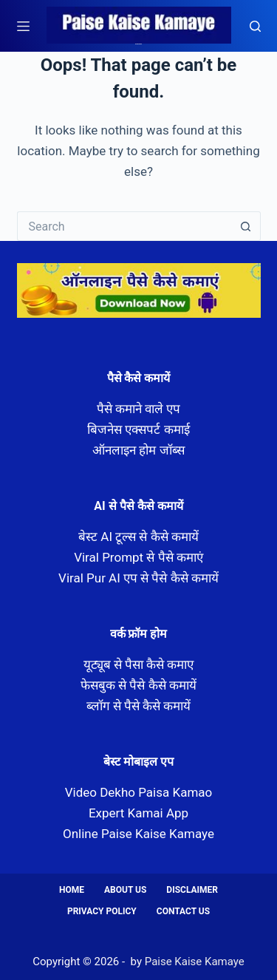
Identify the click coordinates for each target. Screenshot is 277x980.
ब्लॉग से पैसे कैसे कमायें (139, 706)
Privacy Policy (102, 911)
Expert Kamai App (138, 813)
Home (72, 890)
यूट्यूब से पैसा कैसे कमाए (139, 664)
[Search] (255, 26)
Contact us (183, 911)
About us (125, 890)
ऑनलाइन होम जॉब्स (138, 450)
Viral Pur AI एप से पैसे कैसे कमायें (138, 578)
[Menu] (23, 26)
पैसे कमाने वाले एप (139, 409)
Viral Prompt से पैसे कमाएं (138, 557)
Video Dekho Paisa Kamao (139, 792)
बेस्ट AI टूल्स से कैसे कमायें (138, 537)
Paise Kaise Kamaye (138, 44)
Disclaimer (192, 890)
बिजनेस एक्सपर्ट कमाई (138, 429)
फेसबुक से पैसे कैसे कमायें (138, 685)
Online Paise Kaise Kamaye (138, 834)
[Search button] (246, 226)
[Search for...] (124, 226)
